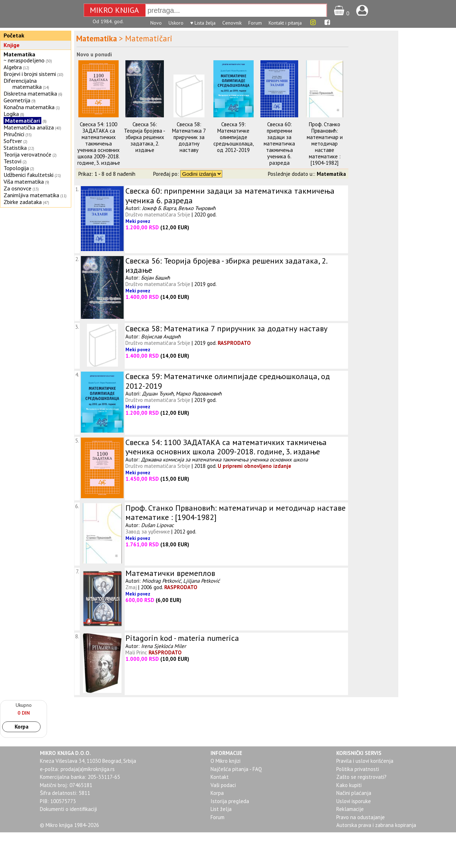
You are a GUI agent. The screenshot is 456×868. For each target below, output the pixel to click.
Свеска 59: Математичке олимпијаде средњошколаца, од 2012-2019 (234, 137)
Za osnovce (17, 188)
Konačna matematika (29, 107)
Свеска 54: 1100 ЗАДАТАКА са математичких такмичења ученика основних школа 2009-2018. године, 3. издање (99, 144)
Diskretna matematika (30, 93)
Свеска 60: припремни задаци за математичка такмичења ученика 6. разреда (279, 144)
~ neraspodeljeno (24, 60)
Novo (156, 23)
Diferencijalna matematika (23, 84)
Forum (255, 23)
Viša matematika (24, 182)
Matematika (19, 54)
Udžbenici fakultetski (28, 175)
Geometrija (17, 100)
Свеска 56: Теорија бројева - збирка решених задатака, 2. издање (145, 137)
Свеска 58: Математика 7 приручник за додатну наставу (189, 137)
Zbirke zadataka (23, 202)
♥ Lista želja (203, 23)
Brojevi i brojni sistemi (30, 74)
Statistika (15, 148)
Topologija (16, 168)
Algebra (13, 67)
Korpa (22, 727)
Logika (11, 114)
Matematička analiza (29, 127)
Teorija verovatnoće (27, 154)
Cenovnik (232, 23)
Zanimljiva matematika (31, 195)
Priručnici (14, 134)
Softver (13, 141)
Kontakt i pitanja (285, 23)
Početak (14, 35)
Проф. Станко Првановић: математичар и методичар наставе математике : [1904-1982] (325, 144)
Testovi (12, 161)
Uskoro (176, 23)
